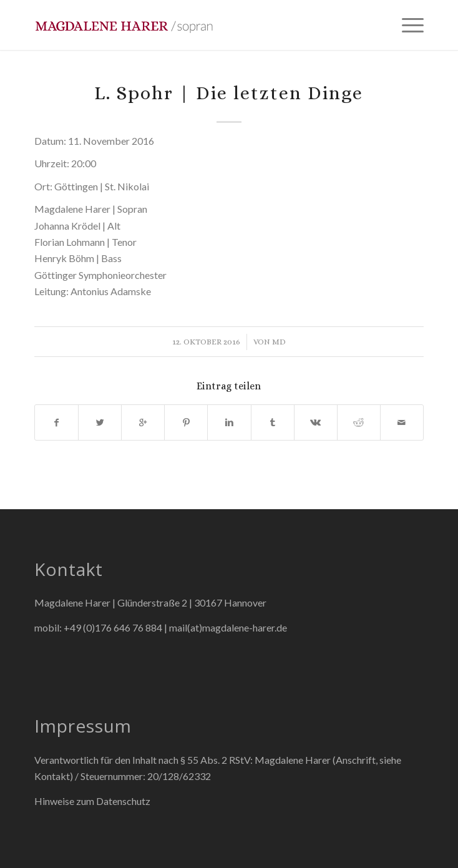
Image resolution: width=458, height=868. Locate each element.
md (279, 342)
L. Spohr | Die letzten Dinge (229, 93)
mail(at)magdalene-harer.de (228, 627)
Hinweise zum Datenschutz (92, 801)
